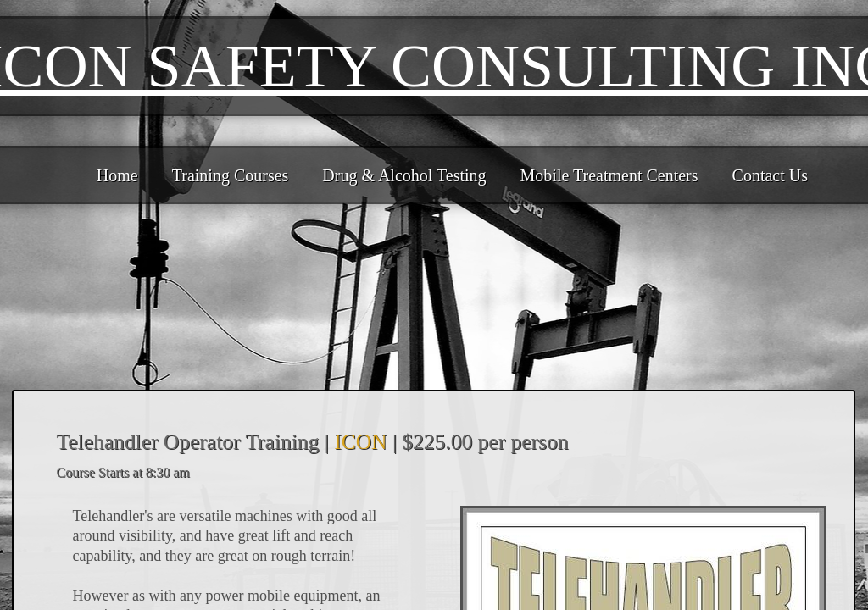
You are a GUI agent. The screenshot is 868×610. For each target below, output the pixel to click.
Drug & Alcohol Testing (404, 175)
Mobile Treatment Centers (609, 175)
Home (117, 175)
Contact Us (770, 175)
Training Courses (231, 175)
